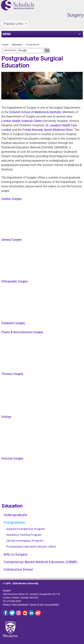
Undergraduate (16, 515)
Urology (6, 417)
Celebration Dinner (19, 570)
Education (17, 45)
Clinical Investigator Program (25, 541)
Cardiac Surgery (12, 199)
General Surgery (12, 240)
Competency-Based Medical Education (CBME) (41, 562)
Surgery (7, 590)
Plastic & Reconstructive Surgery (22, 332)
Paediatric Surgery (13, 323)
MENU (7, 34)
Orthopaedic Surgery (15, 281)
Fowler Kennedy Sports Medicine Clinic (48, 130)
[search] (23, 51)
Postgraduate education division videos (31, 547)
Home (5, 45)
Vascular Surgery (12, 458)
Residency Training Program (24, 535)
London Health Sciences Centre (22, 121)
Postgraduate (14, 522)
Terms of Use (37, 605)
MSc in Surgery (16, 554)
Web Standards (20, 605)
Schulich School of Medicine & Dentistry (35, 112)
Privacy (7, 605)
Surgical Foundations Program (26, 529)
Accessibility (52, 605)
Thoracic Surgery (12, 374)
